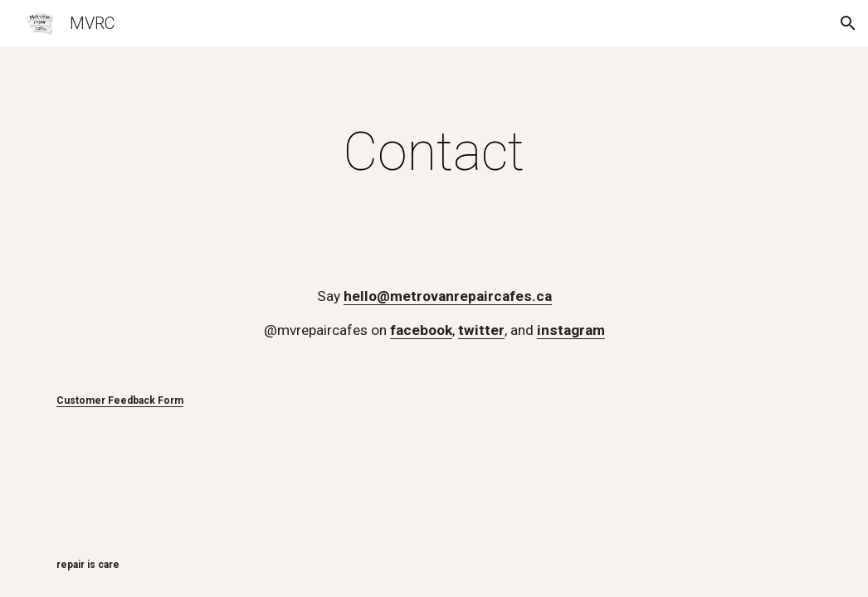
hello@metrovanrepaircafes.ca (448, 296)
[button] (848, 23)
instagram (571, 330)
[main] (434, 153)
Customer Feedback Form (120, 400)
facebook (421, 330)
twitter (481, 330)
